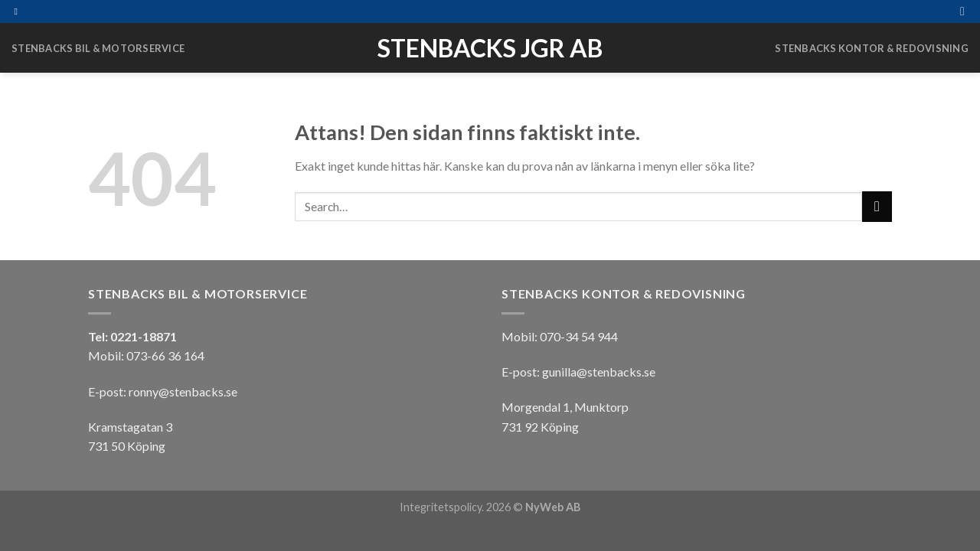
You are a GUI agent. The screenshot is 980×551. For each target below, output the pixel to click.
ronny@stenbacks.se (183, 391)
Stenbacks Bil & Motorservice (98, 48)
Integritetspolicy (441, 507)
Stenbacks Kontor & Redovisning (872, 48)
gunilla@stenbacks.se (599, 372)
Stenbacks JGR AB (490, 48)
